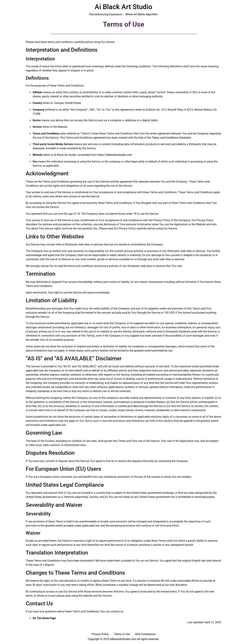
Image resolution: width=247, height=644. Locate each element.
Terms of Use (122, 634)
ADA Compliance (145, 634)
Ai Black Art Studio (123, 7)
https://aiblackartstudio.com (115, 155)
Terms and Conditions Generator (171, 138)
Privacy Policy (100, 634)
